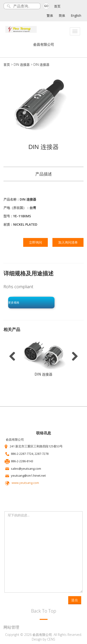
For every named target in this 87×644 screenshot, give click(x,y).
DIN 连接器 (22, 64)
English (76, 15)
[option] (43, 359)
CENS (51, 639)
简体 (62, 15)
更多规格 (14, 303)
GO (46, 6)
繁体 (50, 15)
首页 (57, 6)
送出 (75, 600)
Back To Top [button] (44, 611)
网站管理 (11, 627)
